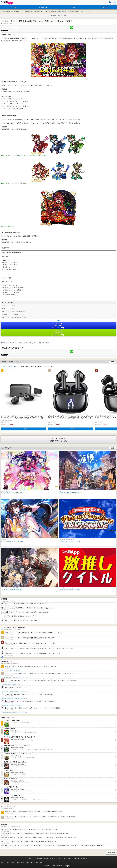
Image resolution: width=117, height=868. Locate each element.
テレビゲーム (48, 366)
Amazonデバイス (36, 366)
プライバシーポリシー (56, 858)
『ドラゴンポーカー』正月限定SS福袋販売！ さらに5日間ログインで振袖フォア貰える (67, 12)
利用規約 (40, 858)
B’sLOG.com (84, 858)
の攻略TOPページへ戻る (58, 440)
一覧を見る (113, 362)
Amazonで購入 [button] (24, 429)
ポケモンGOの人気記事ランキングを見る (11, 705)
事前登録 (53, 15)
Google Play (58, 333)
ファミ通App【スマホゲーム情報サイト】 (12, 12)
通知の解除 (67, 858)
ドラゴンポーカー (37, 12)
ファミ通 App (7, 3)
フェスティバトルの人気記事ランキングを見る (13, 685)
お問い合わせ (32, 858)
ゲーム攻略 (28, 12)
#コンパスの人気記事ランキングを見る (11, 671)
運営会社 (46, 858)
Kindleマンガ (24, 366)
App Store (58, 326)
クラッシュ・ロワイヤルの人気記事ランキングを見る (14, 692)
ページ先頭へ (112, 853)
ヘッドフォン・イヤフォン (10, 366)
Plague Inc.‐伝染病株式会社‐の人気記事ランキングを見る (15, 698)
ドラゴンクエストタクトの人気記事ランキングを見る (14, 712)
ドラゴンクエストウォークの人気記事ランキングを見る (15, 678)
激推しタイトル (62, 15)
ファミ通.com (75, 858)
